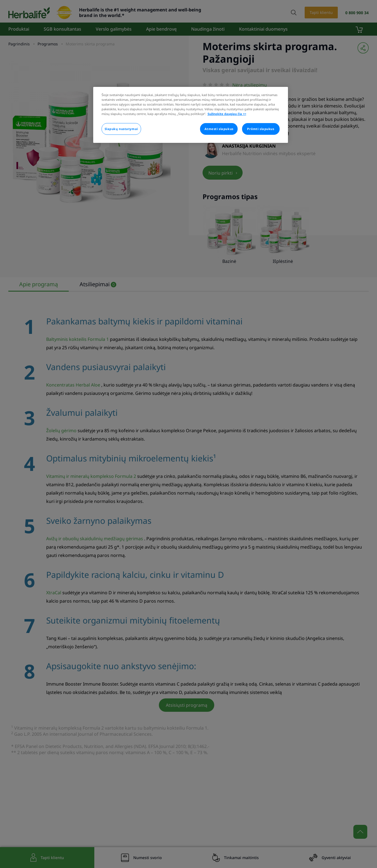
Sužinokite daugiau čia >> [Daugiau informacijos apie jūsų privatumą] (227, 114)
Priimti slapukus (261, 129)
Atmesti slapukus (219, 129)
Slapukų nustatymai (121, 129)
